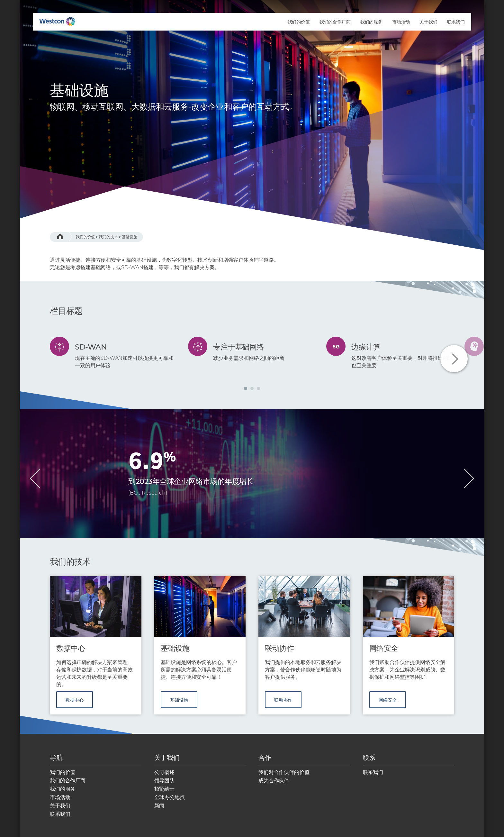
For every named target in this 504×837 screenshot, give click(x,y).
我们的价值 (85, 237)
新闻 (159, 810)
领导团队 (164, 784)
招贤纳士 (164, 793)
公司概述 (164, 776)
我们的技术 (108, 237)
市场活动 (60, 801)
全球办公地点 (170, 801)
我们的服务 (63, 793)
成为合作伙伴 (274, 784)
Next (454, 359)
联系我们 (60, 818)
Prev (35, 478)
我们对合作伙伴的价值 (284, 776)
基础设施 (129, 237)
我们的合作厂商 (68, 784)
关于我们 (60, 810)
